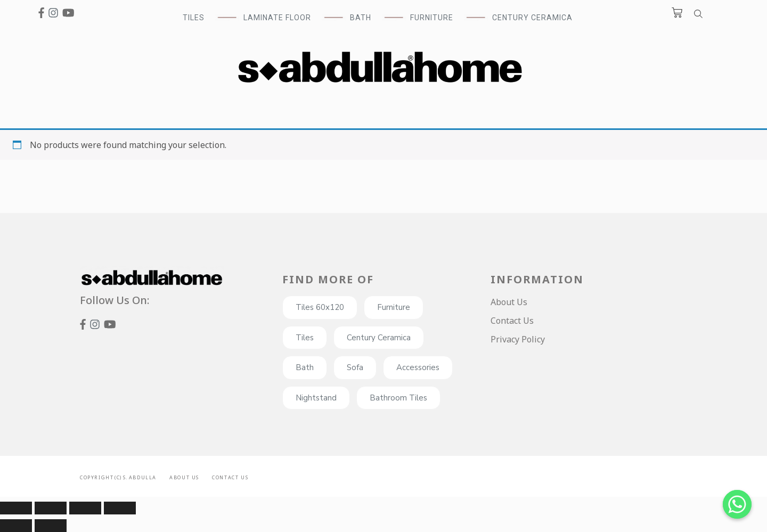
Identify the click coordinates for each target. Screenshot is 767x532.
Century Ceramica (532, 18)
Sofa (355, 367)
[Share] (51, 508)
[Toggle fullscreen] (85, 508)
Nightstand (316, 398)
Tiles (305, 338)
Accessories (418, 367)
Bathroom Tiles (398, 398)
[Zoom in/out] (120, 508)
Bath (305, 367)
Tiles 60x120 (320, 307)
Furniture (394, 307)
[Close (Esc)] (16, 508)
